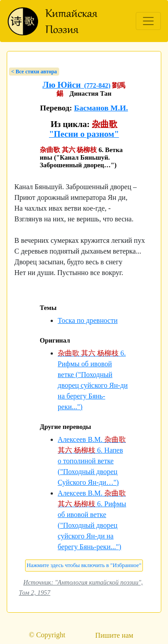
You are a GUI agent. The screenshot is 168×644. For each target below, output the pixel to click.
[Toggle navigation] (148, 21)
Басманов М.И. (101, 108)
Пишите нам (114, 635)
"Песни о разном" (84, 134)
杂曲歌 (105, 124)
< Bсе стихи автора (34, 72)
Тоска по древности (88, 320)
